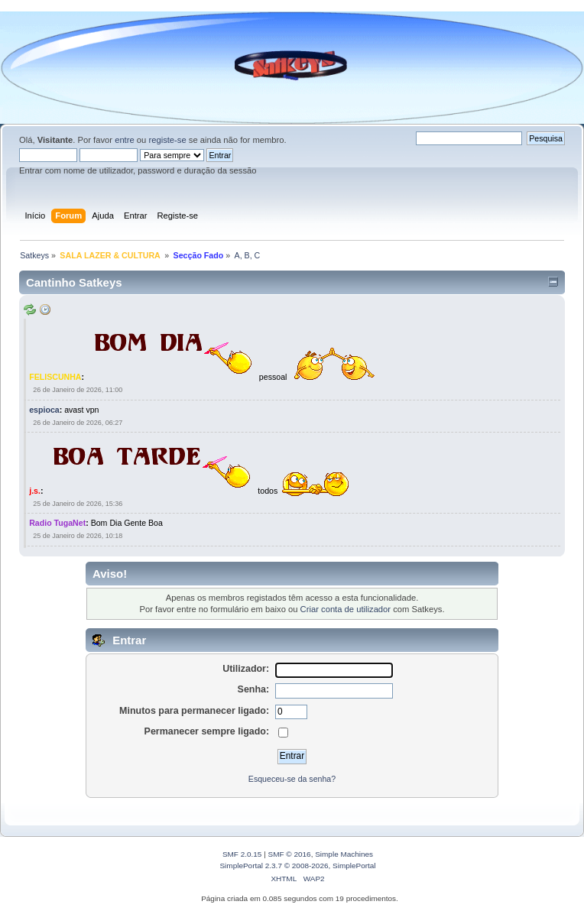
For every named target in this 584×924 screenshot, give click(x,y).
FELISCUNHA (55, 377)
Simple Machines (344, 854)
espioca (44, 410)
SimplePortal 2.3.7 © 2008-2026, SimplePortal (297, 866)
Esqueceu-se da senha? (292, 779)
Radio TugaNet (57, 523)
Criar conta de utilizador (346, 609)
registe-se (167, 140)
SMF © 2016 (290, 854)
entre (125, 140)
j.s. (35, 491)
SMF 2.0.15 (242, 854)
